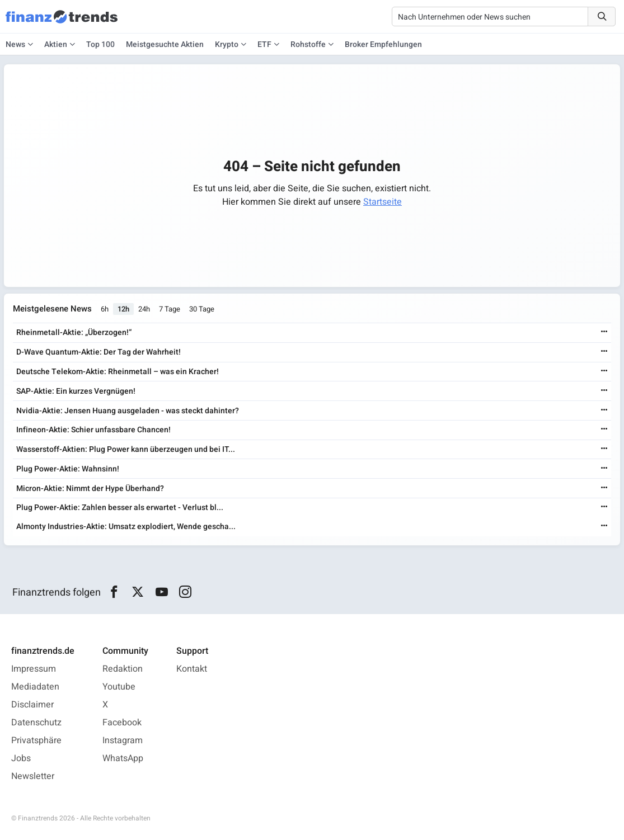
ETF (264, 44)
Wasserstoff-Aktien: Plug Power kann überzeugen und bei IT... (126, 449)
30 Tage (202, 309)
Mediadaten (35, 687)
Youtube (119, 687)
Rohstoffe (308, 44)
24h (144, 309)
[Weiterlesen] (604, 332)
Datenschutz (36, 723)
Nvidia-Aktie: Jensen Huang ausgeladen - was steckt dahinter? (128, 411)
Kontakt (192, 669)
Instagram (123, 740)
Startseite (383, 202)
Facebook (122, 723)
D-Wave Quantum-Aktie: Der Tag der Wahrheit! (98, 352)
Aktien (56, 44)
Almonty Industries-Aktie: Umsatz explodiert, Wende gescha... (126, 527)
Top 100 (100, 44)
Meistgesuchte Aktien (165, 44)
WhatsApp (123, 758)
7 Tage (170, 309)
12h (123, 309)
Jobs (21, 758)
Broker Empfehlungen (383, 44)
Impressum (34, 669)
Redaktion (123, 669)
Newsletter (33, 776)
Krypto (227, 44)
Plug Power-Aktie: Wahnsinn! (68, 469)
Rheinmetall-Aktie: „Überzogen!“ (74, 332)
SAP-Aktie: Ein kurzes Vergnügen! (76, 391)
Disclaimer (32, 705)
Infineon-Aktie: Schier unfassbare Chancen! (93, 430)
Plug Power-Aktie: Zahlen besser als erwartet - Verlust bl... (120, 508)
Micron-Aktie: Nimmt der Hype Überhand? (90, 489)
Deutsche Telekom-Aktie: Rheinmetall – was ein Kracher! (118, 372)
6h (105, 309)
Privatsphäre (36, 740)
